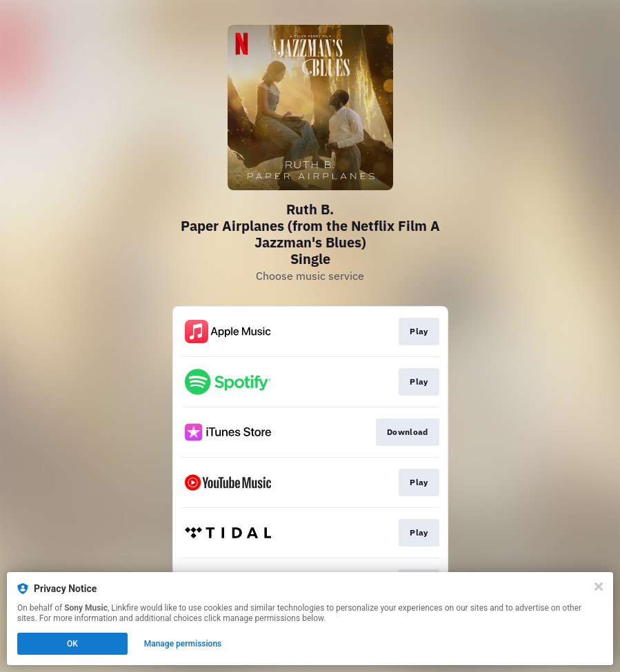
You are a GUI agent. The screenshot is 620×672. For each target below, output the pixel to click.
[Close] (599, 587)
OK (72, 644)
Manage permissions (183, 644)
